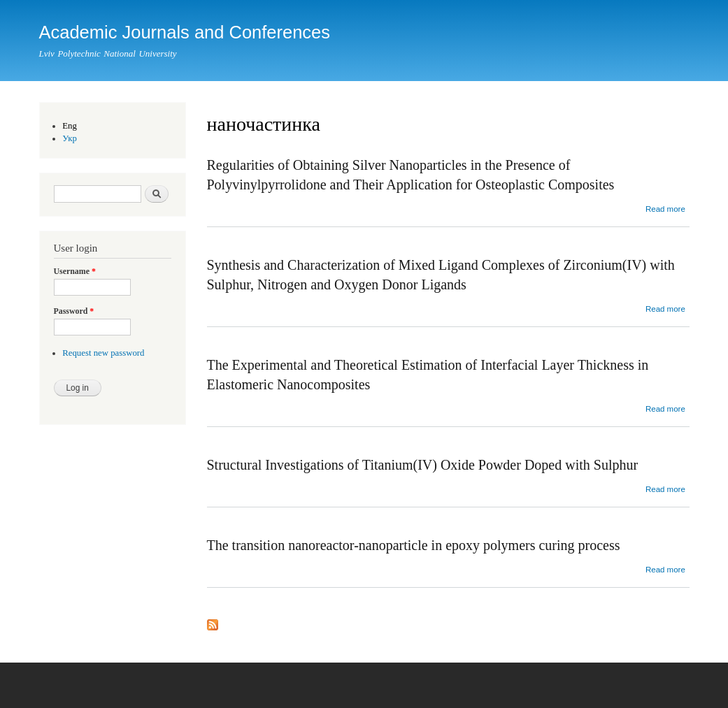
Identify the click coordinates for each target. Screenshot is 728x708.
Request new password (103, 353)
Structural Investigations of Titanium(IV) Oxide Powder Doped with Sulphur (423, 465)
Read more (665, 209)
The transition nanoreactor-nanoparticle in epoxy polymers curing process (414, 545)
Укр (70, 138)
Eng (70, 126)
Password (74, 311)
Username (75, 271)
